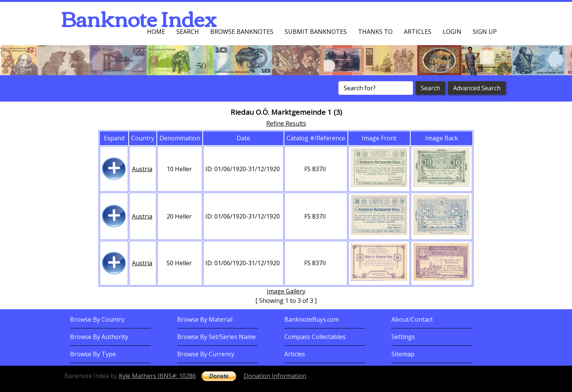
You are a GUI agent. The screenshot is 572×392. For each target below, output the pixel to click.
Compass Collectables (315, 337)
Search (188, 32)
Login (452, 32)
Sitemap (403, 354)
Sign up (485, 32)
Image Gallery (286, 291)
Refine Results (286, 123)
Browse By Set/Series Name (216, 337)
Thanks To (375, 32)
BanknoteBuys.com (312, 319)
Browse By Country (97, 319)
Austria (142, 169)
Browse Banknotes (242, 32)
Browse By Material (205, 319)
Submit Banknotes (316, 32)
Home (156, 32)
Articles (418, 32)
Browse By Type (93, 354)
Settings (403, 337)
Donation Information (275, 376)
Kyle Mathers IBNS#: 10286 (157, 376)
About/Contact (412, 319)
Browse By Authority (99, 337)
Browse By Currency (206, 354)
